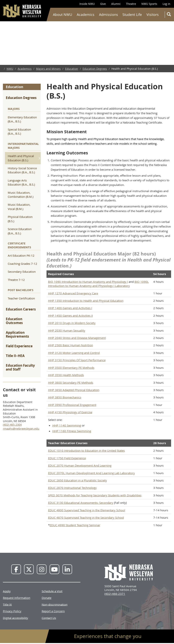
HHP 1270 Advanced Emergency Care (73, 293)
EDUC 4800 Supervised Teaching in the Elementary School (87, 510)
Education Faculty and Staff (20, 367)
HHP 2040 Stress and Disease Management (77, 338)
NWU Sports (149, 4)
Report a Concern (53, 611)
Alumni (116, 4)
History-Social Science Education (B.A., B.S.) (22, 170)
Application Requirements (17, 334)
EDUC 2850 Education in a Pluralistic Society (78, 480)
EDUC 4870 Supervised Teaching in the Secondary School (86, 518)
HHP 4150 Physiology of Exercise (70, 412)
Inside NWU (87, 4)
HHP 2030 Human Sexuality (67, 330)
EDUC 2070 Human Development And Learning (80, 465)
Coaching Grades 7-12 (22, 264)
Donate (47, 598)
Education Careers (21, 309)
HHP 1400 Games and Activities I (70, 308)
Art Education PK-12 (21, 255)
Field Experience (19, 346)
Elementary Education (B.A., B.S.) (22, 119)
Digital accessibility (16, 618)
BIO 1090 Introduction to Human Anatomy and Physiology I (88, 282)
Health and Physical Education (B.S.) (21, 158)
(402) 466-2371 (115, 594)
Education (72, 69)
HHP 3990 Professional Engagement (72, 405)
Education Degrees (95, 69)
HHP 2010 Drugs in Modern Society (72, 323)
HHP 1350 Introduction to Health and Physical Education (86, 301)
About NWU (62, 15)
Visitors (153, 15)
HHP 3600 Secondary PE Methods (71, 383)
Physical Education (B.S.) (20, 219)
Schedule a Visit (52, 591)
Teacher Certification (21, 298)
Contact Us (49, 618)
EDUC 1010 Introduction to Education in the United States (86, 451)
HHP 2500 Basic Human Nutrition (71, 345)
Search (170, 15)
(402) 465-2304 (12, 425)
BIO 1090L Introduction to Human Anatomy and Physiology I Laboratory (98, 284)
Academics (86, 15)
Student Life (132, 15)
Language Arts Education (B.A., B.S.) (21, 182)
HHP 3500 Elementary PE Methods (71, 368)
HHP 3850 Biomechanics (65, 397)
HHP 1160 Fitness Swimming (72, 431)
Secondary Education (22, 272)
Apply (7, 591)
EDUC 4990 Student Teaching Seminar (75, 525)
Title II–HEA (15, 356)
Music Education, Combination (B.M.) (21, 195)
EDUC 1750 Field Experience (67, 458)
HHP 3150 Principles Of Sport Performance (77, 360)
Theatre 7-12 (16, 280)
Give (103, 4)
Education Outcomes (14, 321)
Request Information (17, 598)
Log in (166, 4)
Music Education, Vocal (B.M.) (19, 207)
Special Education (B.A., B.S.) (19, 131)
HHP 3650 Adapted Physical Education (74, 390)
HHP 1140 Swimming (67, 425)
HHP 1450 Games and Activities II (70, 316)
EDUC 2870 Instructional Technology (72, 488)
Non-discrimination (55, 604)
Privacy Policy (12, 611)
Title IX (7, 604)
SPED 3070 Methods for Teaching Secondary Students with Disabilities (95, 495)
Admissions (109, 15)
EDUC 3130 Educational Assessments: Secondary (81, 503)
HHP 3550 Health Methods (66, 375)
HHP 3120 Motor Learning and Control (74, 353)
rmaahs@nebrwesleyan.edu (21, 429)
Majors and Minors (48, 69)
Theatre (131, 4)
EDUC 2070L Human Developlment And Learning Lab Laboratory (91, 473)
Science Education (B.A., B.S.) (20, 231)
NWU (10, 69)
